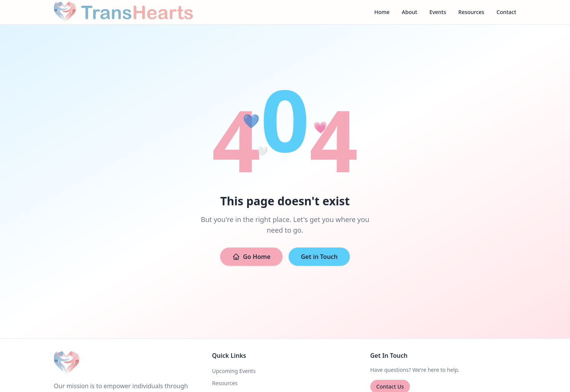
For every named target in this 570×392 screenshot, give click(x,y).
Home (382, 12)
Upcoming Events (234, 371)
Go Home (251, 257)
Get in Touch (319, 257)
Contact (506, 12)
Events (438, 12)
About (410, 12)
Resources (471, 12)
